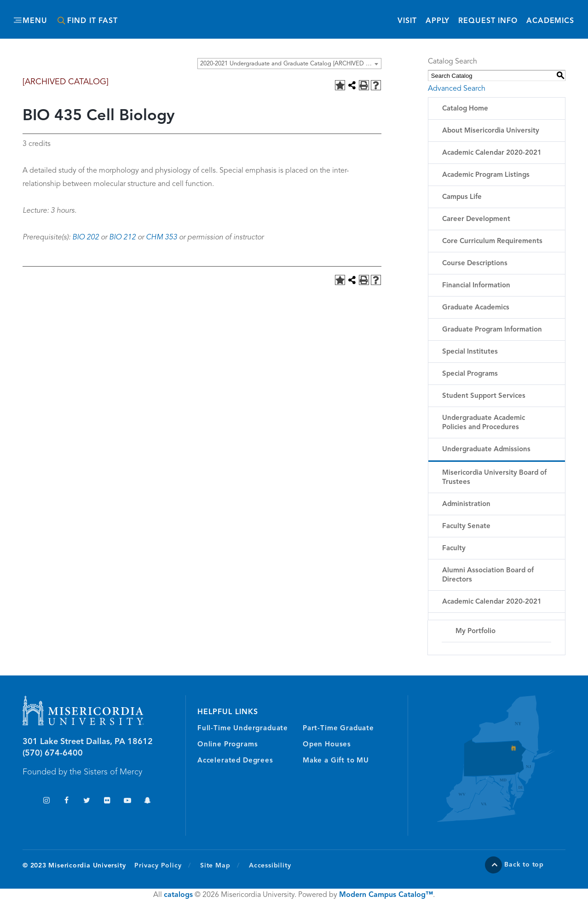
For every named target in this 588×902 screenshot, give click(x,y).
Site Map (215, 866)
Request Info (488, 20)
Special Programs (470, 374)
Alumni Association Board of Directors (488, 575)
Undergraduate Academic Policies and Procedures (484, 423)
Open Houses (327, 745)
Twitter (87, 801)
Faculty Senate (466, 527)
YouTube (127, 801)
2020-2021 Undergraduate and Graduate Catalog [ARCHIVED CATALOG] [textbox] (291, 64)
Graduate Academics (476, 308)
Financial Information (476, 286)
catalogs (178, 895)
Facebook (66, 801)
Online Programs (228, 745)
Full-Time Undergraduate (243, 729)
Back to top (524, 865)
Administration (466, 504)
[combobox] (289, 64)
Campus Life (462, 197)
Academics (550, 21)
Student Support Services (484, 396)
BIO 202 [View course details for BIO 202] (86, 238)
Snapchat (147, 801)
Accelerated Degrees (235, 761)
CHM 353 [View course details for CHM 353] (161, 238)
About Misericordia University (491, 131)
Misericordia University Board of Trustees (494, 478)
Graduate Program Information (492, 330)
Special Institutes (470, 352)
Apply (438, 21)
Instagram (46, 801)
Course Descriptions (475, 264)
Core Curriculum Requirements (492, 242)
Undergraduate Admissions (486, 450)
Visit (407, 21)
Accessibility (270, 866)
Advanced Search (457, 89)
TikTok (26, 801)
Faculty (454, 549)
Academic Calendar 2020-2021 (492, 153)
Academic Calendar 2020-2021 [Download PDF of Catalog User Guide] (492, 602)
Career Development (476, 219)
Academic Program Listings (486, 175)
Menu (35, 21)
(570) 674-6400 (53, 753)
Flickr (107, 801)
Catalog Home (465, 109)
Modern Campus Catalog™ (386, 895)
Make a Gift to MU (336, 761)
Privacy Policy (163, 865)
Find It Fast (92, 21)
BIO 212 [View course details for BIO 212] (122, 238)
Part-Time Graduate (338, 729)
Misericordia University (253, 15)
